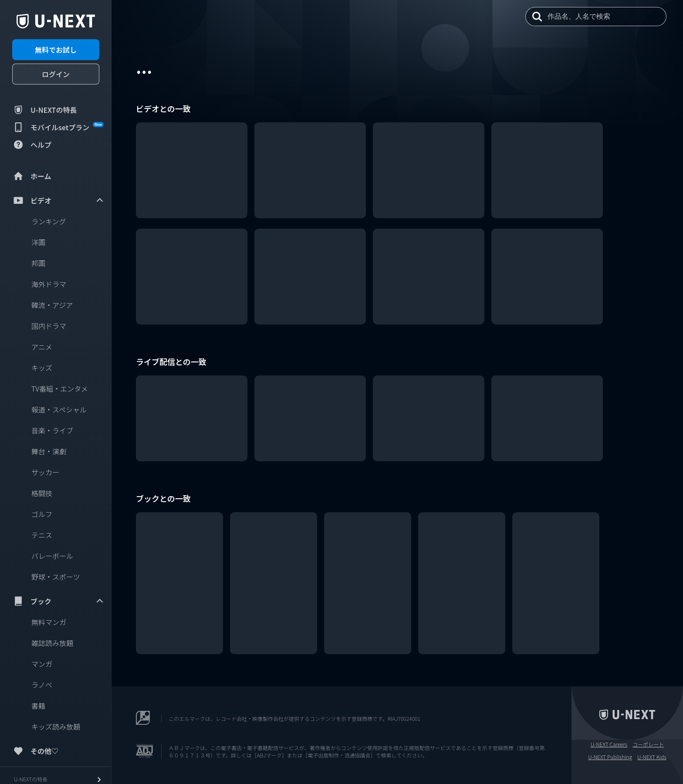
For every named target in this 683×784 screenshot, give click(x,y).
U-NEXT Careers (609, 744)
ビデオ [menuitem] (58, 200)
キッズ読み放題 (56, 727)
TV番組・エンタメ (60, 389)
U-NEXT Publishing (610, 757)
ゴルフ (42, 514)
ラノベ (42, 685)
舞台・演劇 (49, 451)
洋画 (38, 242)
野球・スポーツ (56, 577)
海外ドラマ (49, 284)
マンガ (42, 664)
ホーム (32, 176)
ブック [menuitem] (58, 601)
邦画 (38, 263)
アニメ (42, 347)
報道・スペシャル (59, 409)
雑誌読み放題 (52, 643)
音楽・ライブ (52, 430)
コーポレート (648, 744)
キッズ (42, 368)
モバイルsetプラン (58, 127)
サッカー (45, 472)
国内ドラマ (49, 326)
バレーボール (52, 556)
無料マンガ (49, 622)
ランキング (49, 221)
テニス (42, 535)
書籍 (38, 706)
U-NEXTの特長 (45, 110)
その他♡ (35, 751)
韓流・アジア (52, 305)
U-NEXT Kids (652, 757)
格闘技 (42, 493)
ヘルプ (32, 145)
